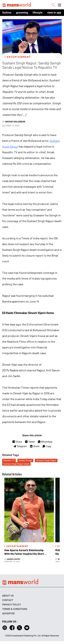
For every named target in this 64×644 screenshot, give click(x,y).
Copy (47, 446)
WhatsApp (45, 442)
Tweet (30, 442)
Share (17, 442)
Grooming (22, 13)
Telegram (20, 446)
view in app (54, 13)
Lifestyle (38, 13)
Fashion (7, 13)
